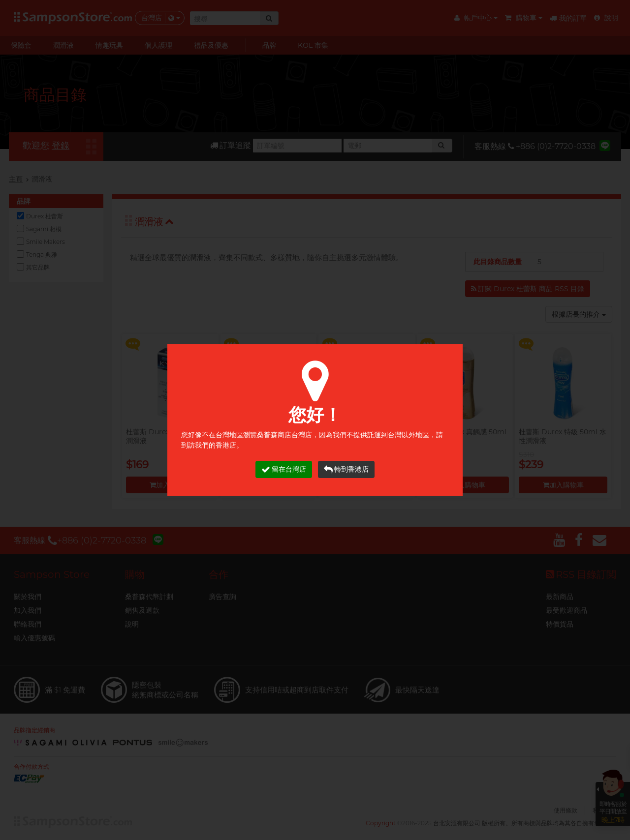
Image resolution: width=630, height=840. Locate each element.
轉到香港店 (346, 469)
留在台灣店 (284, 469)
